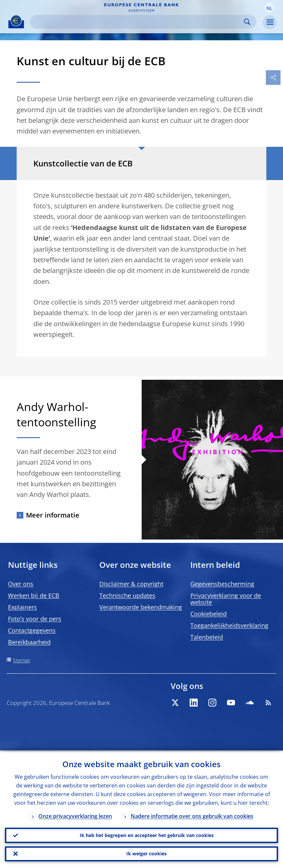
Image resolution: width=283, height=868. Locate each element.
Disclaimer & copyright (131, 584)
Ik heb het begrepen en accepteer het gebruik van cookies (147, 834)
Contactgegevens (32, 630)
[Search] (138, 22)
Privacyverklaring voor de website (226, 599)
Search (247, 22)
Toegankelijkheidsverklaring (229, 625)
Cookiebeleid (208, 614)
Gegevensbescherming (222, 584)
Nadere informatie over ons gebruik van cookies (192, 814)
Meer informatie (53, 515)
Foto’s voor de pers (35, 619)
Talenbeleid (207, 637)
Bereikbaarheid (29, 642)
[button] (269, 8)
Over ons (21, 584)
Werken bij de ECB (34, 595)
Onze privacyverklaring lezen (75, 814)
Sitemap (21, 660)
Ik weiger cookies (146, 853)
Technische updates (127, 595)
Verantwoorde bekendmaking (141, 607)
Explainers (22, 607)
